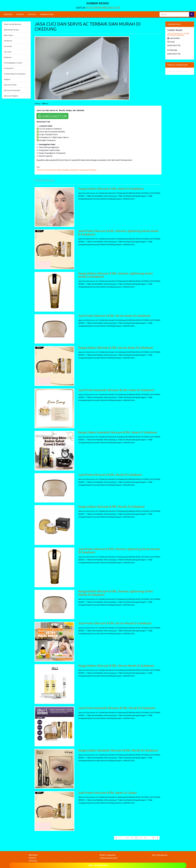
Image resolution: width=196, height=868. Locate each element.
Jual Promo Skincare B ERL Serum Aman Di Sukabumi (114, 316)
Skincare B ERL (10, 85)
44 (153, 838)
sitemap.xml (162, 855)
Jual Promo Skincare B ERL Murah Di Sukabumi (110, 475)
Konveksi (8, 46)
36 (145, 838)
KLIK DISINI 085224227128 (103, 8)
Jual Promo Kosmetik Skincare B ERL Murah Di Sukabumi (117, 708)
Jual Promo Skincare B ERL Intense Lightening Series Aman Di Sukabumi (118, 233)
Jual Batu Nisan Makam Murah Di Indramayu (178, 71)
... (124, 838)
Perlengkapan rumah (13, 63)
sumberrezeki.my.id (108, 858)
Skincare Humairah (12, 90)
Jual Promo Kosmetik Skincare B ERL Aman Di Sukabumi (116, 390)
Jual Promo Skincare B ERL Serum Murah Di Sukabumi (115, 623)
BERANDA (8, 14)
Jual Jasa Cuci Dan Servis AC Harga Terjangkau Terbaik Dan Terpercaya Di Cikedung (66, 170)
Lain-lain (8, 52)
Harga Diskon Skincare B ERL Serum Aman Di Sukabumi (116, 348)
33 (132, 838)
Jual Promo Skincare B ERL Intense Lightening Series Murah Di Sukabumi (119, 551)
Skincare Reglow (11, 96)
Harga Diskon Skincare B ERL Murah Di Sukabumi (111, 507)
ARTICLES (32, 14)
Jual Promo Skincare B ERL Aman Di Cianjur (108, 793)
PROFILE (20, 14)
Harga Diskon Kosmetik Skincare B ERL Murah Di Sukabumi (118, 750)
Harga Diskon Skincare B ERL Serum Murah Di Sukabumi (116, 666)
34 (137, 838)
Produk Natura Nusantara (15, 74)
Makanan (8, 57)
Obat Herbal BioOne (13, 24)
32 (128, 838)
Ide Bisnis (8, 41)
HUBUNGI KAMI (46, 14)
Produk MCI (9, 68)
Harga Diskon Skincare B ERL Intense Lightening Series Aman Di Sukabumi (115, 275)
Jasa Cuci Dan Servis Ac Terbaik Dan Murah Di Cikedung (178, 34)
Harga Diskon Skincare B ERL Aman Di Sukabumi (111, 189)
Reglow (7, 79)
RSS (154, 855)
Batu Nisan (8, 35)
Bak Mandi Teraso (11, 30)
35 (141, 838)
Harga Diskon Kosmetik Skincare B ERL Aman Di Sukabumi (118, 432)
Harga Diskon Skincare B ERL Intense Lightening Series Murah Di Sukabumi (115, 593)
